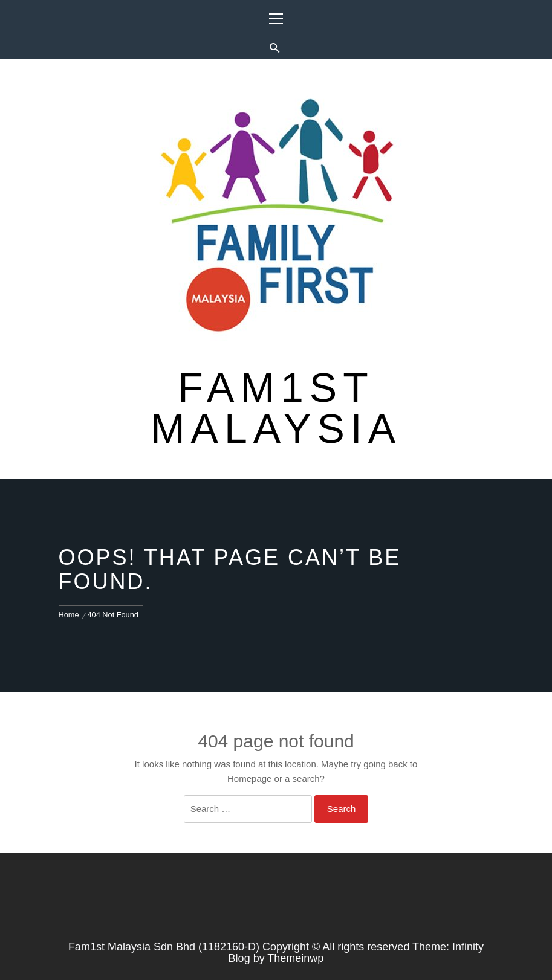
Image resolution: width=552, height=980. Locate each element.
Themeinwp (295, 958)
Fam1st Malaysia (276, 408)
